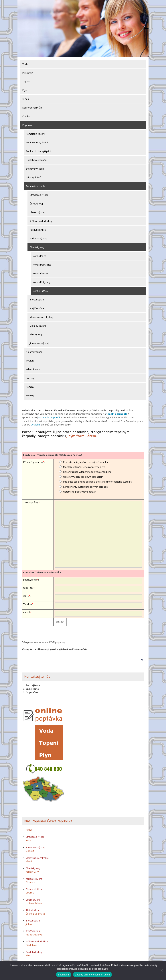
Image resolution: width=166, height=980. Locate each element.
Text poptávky (31, 502)
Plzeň (29, 861)
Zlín (28, 955)
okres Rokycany (42, 282)
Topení (26, 81)
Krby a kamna (33, 369)
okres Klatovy (40, 273)
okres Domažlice (42, 265)
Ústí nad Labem (34, 903)
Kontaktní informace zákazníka (42, 572)
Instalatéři (28, 73)
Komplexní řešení (35, 134)
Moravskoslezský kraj (41, 317)
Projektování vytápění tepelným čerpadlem (86, 461)
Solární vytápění (35, 352)
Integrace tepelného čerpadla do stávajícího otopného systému (98, 481)
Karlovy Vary (32, 871)
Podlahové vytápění (37, 160)
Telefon (28, 604)
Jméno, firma (30, 579)
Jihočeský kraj (37, 300)
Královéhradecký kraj (41, 221)
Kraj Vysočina (37, 308)
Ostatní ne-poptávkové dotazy (79, 491)
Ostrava (30, 850)
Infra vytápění (33, 177)
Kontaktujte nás (37, 676)
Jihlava (29, 924)
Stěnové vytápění (35, 169)
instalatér (44, 417)
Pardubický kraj (38, 230)
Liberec (30, 892)
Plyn (25, 90)
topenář (55, 417)
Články (26, 116)
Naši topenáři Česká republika (48, 821)
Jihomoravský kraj (39, 343)
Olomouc (31, 882)
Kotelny (30, 378)
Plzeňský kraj (37, 247)
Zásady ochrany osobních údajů (92, 975)
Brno (28, 840)
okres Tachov (41, 291)
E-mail (26, 612)
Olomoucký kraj (38, 326)
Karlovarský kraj (38, 238)
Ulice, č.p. (28, 587)
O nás (26, 99)
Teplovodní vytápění (37, 142)
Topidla (30, 361)
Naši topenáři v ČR (32, 108)
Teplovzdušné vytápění (38, 151)
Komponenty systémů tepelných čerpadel (86, 486)
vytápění (35, 424)
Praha (29, 829)
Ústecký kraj (36, 204)
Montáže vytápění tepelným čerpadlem (84, 466)
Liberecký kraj (37, 212)
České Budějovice (35, 913)
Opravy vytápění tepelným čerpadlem (83, 476)
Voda (25, 64)
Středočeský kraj (39, 195)
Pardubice (31, 945)
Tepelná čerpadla (35, 186)
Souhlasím (64, 975)
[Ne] (161, 970)
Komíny (30, 387)
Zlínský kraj (36, 334)
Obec (26, 595)
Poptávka (27, 125)
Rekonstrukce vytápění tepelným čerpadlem (87, 471)
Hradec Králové (34, 934)
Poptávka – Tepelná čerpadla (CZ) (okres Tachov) (53, 454)
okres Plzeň (40, 256)
